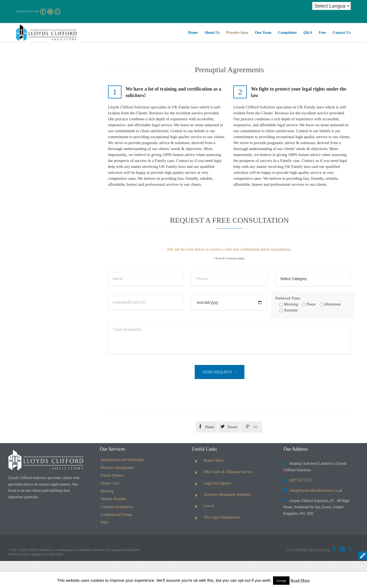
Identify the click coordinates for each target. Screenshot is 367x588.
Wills (105, 522)
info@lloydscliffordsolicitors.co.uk (313, 491)
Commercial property (117, 507)
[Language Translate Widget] (331, 6)
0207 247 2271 (298, 480)
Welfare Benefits (113, 499)
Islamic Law (110, 483)
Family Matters (112, 475)
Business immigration (117, 468)
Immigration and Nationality (122, 460)
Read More (300, 580)
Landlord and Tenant (116, 515)
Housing (107, 491)
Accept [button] (281, 581)
